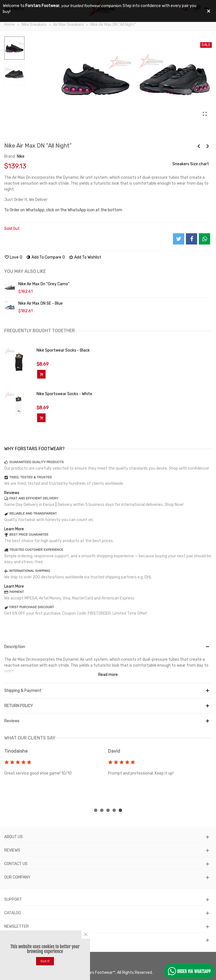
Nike (21, 156)
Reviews (12, 493)
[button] (96, 810)
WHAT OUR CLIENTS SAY (30, 738)
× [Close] (86, 934)
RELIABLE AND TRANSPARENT (33, 513)
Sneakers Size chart (191, 164)
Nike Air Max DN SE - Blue (40, 303)
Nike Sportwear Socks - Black (63, 350)
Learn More (14, 529)
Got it (45, 961)
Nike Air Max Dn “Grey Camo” (44, 284)
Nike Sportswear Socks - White (64, 394)
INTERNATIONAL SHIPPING (30, 571)
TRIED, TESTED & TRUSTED (31, 477)
